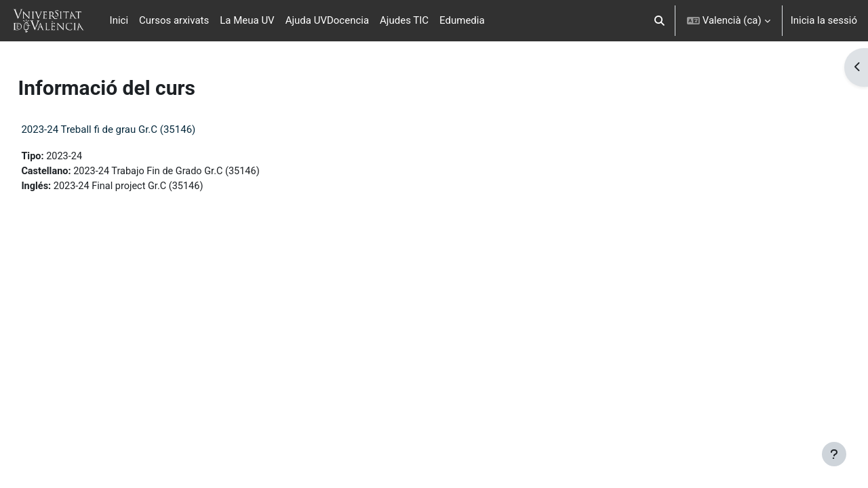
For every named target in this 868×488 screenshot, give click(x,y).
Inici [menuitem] (119, 20)
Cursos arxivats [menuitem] (174, 20)
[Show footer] (834, 454)
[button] (659, 21)
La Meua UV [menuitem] (247, 20)
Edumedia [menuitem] (462, 20)
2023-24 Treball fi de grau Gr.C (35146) (139, 129)
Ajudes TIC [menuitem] (404, 20)
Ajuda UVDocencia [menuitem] (327, 20)
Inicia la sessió (824, 20)
